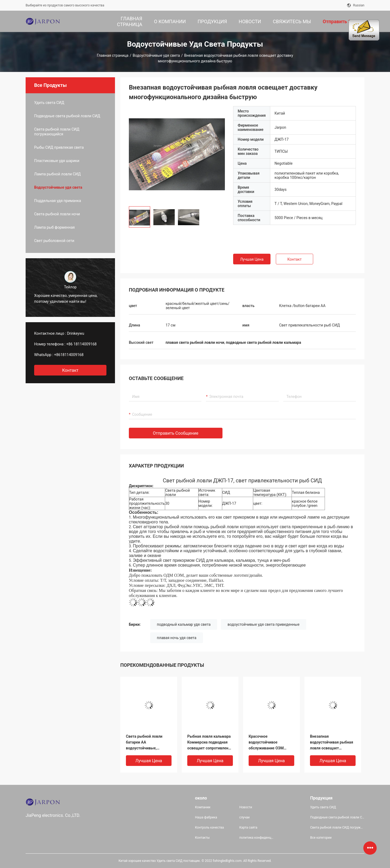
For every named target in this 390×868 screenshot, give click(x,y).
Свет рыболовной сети (54, 241)
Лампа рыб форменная (54, 227)
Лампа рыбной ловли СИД (57, 174)
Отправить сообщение (176, 433)
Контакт (294, 259)
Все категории (321, 838)
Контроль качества (209, 827)
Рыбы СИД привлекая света (59, 147)
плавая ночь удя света (177, 638)
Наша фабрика (206, 817)
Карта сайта (248, 827)
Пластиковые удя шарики (57, 161)
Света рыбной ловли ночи (57, 214)
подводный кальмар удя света (184, 624)
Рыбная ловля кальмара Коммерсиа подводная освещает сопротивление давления (210, 743)
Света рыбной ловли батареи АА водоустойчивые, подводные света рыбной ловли (149, 743)
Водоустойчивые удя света (156, 55)
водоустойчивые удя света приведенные (264, 624)
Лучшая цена (252, 259)
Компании (203, 807)
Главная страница (113, 55)
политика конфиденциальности (257, 838)
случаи (244, 817)
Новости (246, 807)
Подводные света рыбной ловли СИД (67, 116)
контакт (70, 370)
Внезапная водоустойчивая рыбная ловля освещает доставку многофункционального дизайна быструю (332, 743)
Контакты (202, 838)
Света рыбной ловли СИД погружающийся (57, 132)
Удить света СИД (49, 103)
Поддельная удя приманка (58, 201)
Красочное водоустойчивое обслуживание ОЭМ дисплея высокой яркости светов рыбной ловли (270, 743)
